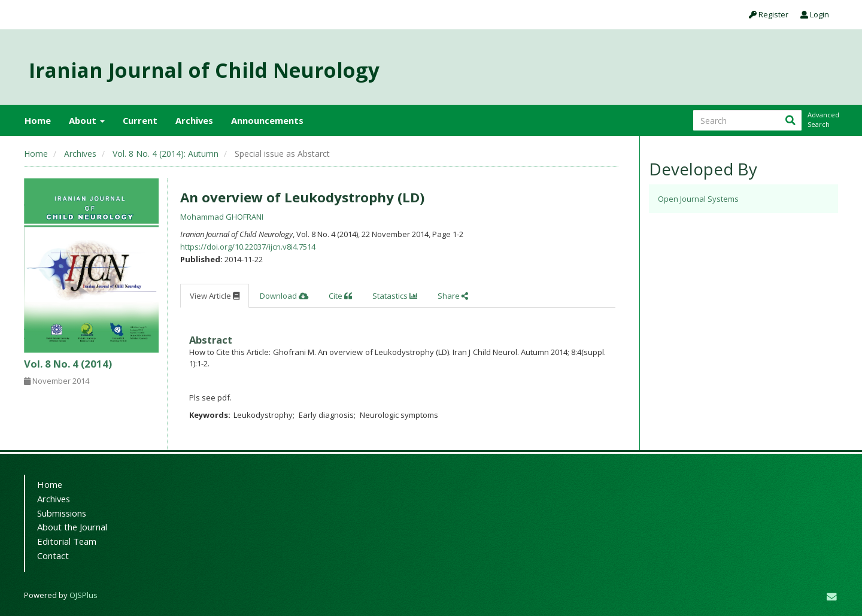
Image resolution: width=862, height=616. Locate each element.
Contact (53, 556)
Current (140, 120)
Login (815, 14)
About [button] (87, 120)
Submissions (62, 513)
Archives (194, 120)
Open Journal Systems (698, 199)
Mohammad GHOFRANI (222, 217)
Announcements (267, 120)
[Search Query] (747, 120)
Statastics (395, 296)
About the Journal (72, 527)
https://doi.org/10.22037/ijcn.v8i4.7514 (248, 247)
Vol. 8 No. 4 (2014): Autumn (166, 154)
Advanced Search (822, 119)
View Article (215, 296)
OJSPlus (84, 595)
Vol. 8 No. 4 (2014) (68, 364)
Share (453, 296)
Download (284, 296)
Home (38, 120)
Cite (340, 296)
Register (769, 14)
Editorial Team (67, 541)
